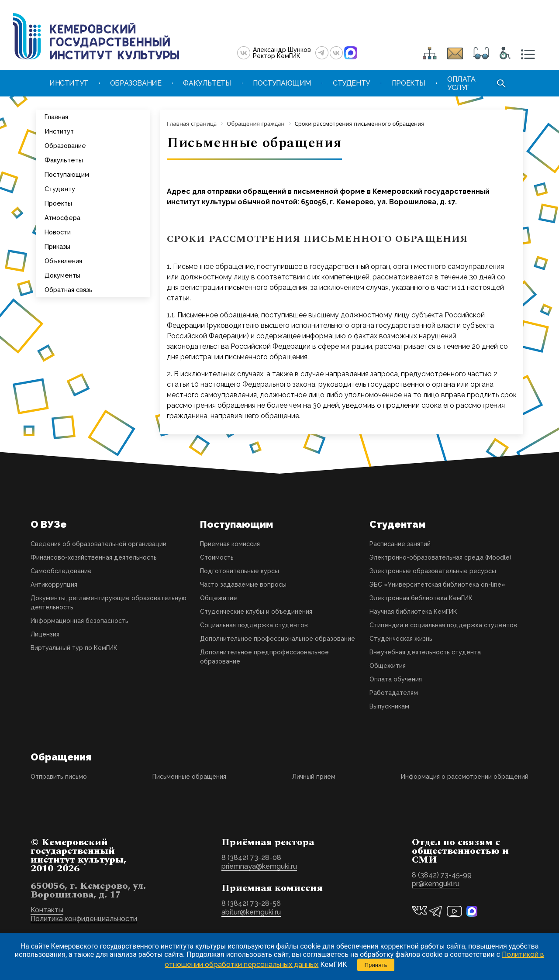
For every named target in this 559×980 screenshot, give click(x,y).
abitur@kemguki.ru (251, 912)
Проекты (58, 203)
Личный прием (314, 777)
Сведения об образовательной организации (98, 544)
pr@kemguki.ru (436, 884)
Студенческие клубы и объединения (256, 612)
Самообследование (61, 571)
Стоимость (217, 557)
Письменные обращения (189, 777)
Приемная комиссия (230, 544)
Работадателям (394, 693)
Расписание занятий (400, 544)
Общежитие (219, 598)
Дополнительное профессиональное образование (278, 639)
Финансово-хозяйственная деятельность (94, 557)
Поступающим (67, 174)
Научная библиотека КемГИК (413, 612)
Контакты (47, 910)
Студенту (60, 189)
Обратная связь (69, 290)
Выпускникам (389, 706)
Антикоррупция (54, 585)
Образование (65, 146)
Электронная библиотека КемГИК (421, 598)
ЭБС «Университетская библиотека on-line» (437, 585)
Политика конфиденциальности (84, 919)
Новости (58, 232)
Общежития (388, 666)
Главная (56, 117)
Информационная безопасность (79, 621)
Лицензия (45, 634)
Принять (376, 965)
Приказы (57, 246)
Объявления (63, 261)
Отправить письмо (59, 777)
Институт (59, 131)
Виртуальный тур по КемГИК (74, 648)
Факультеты (64, 160)
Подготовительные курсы (240, 571)
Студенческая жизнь (401, 639)
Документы (62, 275)
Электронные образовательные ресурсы (433, 571)
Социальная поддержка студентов (254, 625)
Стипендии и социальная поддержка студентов (443, 625)
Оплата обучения (396, 679)
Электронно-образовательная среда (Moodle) (440, 557)
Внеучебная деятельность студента (425, 652)
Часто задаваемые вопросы (243, 585)
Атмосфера (62, 218)
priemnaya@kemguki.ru (259, 866)
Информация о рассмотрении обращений (465, 777)
